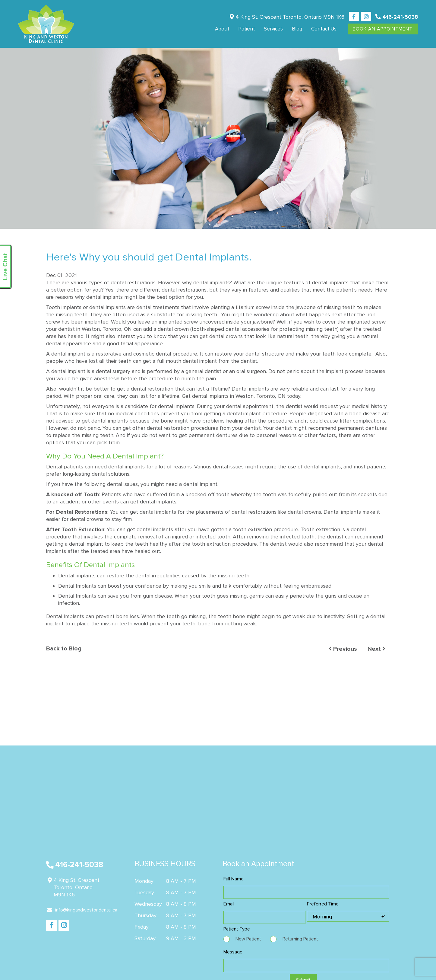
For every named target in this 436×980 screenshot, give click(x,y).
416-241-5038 (397, 17)
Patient (246, 29)
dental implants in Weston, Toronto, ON (239, 396)
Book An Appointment (383, 29)
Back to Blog (64, 649)
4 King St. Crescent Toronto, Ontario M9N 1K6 (287, 17)
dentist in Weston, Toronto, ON (95, 329)
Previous (343, 649)
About (222, 29)
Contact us (324, 29)
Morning (322, 917)
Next (376, 649)
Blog (297, 29)
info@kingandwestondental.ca (82, 910)
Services (273, 29)
